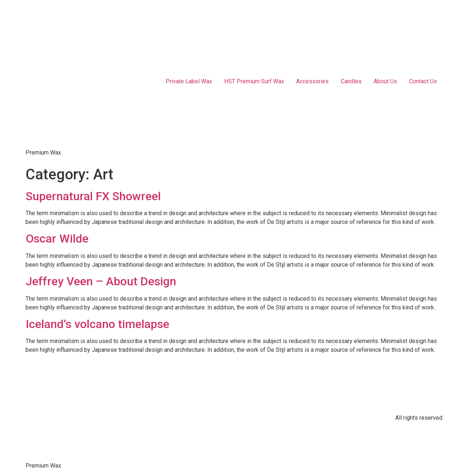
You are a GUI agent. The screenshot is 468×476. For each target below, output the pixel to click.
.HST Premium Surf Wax (254, 81)
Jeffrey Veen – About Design (101, 281)
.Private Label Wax (188, 81)
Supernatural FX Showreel (93, 196)
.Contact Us (422, 81)
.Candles (351, 81)
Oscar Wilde (57, 239)
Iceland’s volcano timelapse (97, 324)
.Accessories (312, 81)
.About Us (385, 81)
